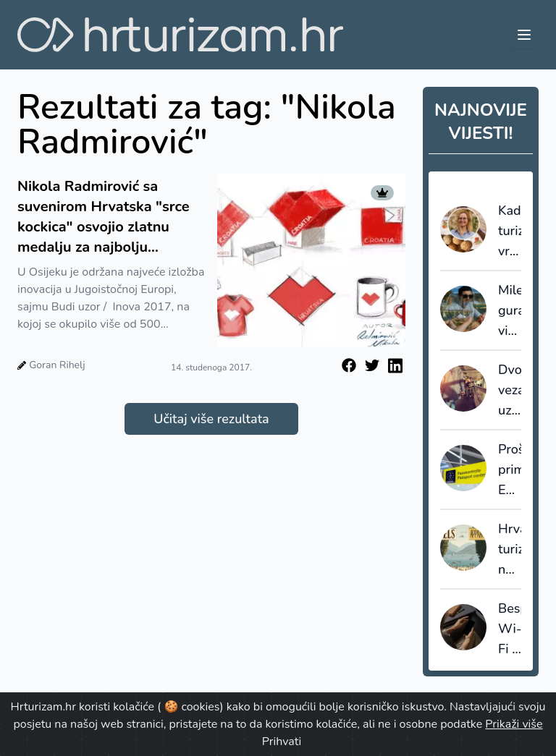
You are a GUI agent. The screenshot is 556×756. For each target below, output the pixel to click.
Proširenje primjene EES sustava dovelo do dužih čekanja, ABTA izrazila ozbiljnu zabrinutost (510, 470)
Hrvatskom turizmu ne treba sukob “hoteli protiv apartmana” (510, 550)
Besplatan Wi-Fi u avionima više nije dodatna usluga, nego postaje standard (510, 629)
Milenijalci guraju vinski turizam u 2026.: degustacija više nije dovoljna (510, 311)
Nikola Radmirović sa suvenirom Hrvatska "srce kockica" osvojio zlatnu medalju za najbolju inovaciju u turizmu (104, 217)
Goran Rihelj (57, 365)
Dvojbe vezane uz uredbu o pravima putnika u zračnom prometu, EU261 (510, 391)
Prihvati (282, 742)
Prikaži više (514, 724)
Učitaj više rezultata (211, 419)
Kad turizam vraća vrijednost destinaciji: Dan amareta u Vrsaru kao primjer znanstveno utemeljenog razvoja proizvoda (510, 232)
